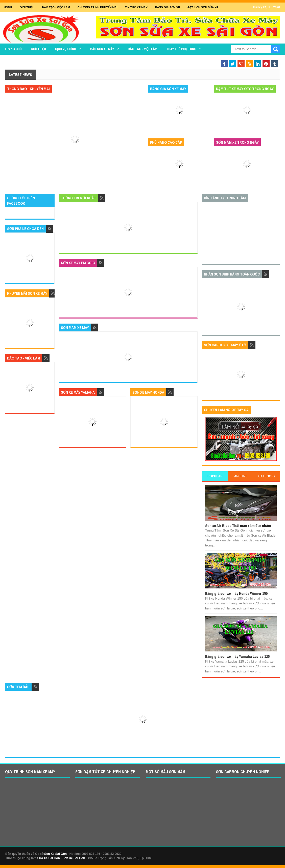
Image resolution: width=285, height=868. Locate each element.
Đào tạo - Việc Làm (56, 7)
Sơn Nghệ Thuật (223, 59)
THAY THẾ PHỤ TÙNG (181, 49)
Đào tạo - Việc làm (142, 49)
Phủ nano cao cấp (166, 142)
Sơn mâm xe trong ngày (237, 142)
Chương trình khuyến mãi (98, 7)
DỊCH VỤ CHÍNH (66, 49)
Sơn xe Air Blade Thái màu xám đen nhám (238, 526)
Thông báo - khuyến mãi (28, 89)
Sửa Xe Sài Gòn (48, 858)
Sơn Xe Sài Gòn (55, 854)
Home (8, 7)
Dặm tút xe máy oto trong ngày (245, 89)
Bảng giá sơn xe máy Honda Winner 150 (236, 593)
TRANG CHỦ (13, 49)
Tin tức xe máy (136, 7)
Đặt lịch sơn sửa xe (203, 7)
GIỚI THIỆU (27, 7)
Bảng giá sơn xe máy (168, 89)
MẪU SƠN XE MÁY (102, 49)
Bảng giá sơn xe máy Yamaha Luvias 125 (237, 656)
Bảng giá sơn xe (168, 7)
